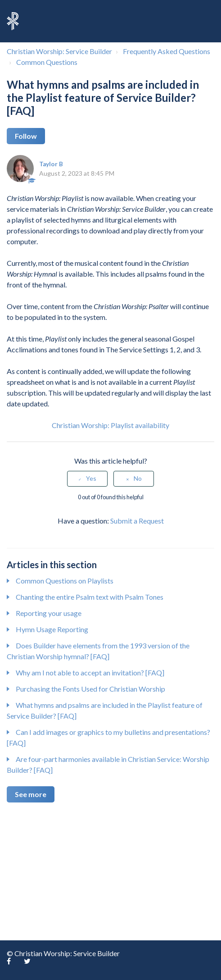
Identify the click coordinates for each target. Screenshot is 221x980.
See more (31, 794)
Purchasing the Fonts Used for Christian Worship (90, 689)
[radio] (87, 479)
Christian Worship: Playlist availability (110, 425)
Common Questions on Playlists (65, 581)
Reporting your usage (49, 613)
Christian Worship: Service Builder (59, 51)
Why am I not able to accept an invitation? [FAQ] (90, 672)
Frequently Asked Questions (167, 51)
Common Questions (47, 62)
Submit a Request (137, 521)
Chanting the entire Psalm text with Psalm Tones (90, 597)
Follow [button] (26, 136)
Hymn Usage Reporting (52, 629)
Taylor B (51, 164)
